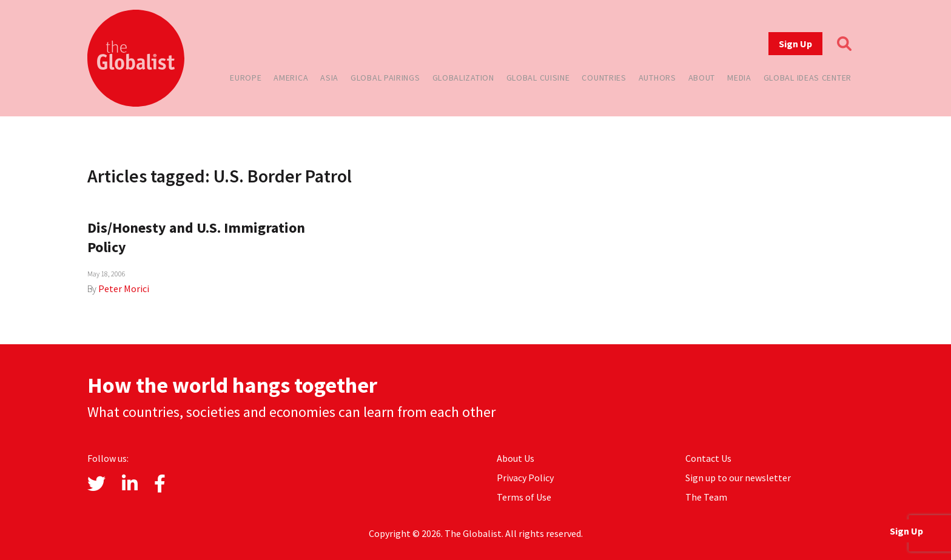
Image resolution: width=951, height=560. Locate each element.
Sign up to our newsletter (738, 478)
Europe (246, 78)
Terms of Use (524, 497)
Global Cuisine (538, 78)
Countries (604, 78)
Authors (657, 78)
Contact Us (708, 458)
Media (739, 78)
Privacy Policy (525, 478)
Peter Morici (124, 288)
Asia (329, 78)
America (291, 78)
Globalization (463, 78)
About (702, 78)
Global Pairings (385, 78)
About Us (516, 458)
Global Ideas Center (808, 78)
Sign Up (795, 44)
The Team (706, 497)
